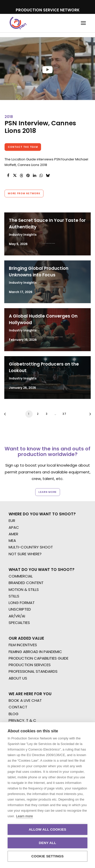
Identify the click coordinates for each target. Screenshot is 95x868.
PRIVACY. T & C (22, 720)
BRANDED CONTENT (26, 583)
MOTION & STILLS (24, 589)
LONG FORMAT (22, 603)
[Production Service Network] (18, 23)
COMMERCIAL (21, 576)
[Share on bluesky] (48, 176)
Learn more (24, 816)
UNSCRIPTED (20, 609)
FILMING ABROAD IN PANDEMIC (35, 652)
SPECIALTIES (19, 623)
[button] (83, 23)
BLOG (14, 714)
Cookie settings (48, 856)
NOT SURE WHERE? (25, 554)
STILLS (14, 596)
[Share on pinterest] (28, 176)
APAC (14, 527)
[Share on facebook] (8, 176)
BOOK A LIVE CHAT (25, 700)
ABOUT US (18, 678)
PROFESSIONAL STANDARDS (33, 671)
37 (64, 414)
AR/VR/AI (17, 616)
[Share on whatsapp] (41, 176)
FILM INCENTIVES (23, 645)
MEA (12, 540)
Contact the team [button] (23, 147)
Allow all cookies (47, 829)
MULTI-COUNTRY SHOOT (31, 547)
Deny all (47, 843)
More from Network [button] (24, 194)
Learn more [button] (48, 492)
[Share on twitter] (15, 176)
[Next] (88, 416)
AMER (13, 534)
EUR (12, 521)
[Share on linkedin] (34, 176)
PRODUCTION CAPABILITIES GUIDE (39, 658)
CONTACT (18, 707)
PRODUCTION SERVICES (30, 665)
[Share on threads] (21, 176)
